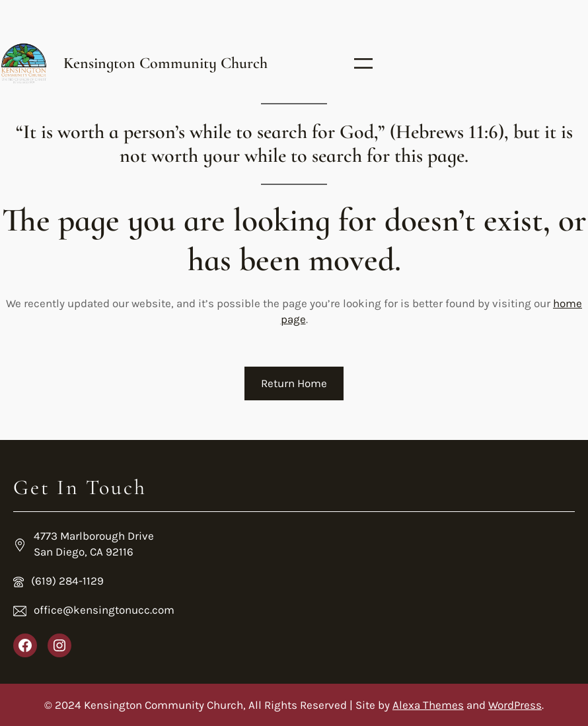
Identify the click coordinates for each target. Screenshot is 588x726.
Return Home (294, 383)
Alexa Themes (428, 705)
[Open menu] (363, 63)
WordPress (515, 705)
